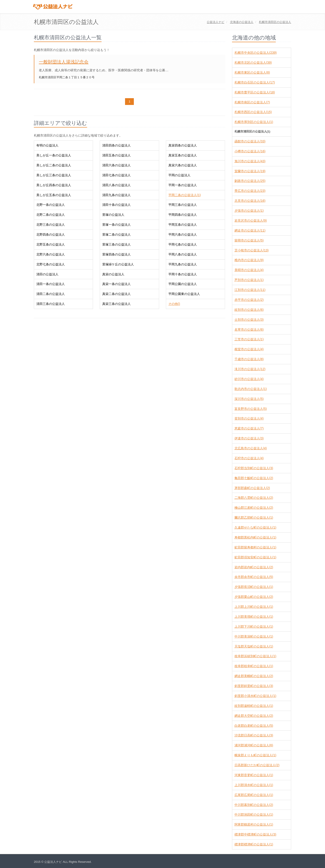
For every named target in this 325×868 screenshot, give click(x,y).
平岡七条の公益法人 (183, 244)
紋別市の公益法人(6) (249, 310)
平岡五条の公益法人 (183, 225)
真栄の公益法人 (113, 274)
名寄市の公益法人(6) (249, 330)
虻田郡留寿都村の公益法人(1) (255, 547)
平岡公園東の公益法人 (184, 294)
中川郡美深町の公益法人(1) (254, 636)
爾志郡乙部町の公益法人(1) (254, 518)
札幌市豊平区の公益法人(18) (255, 92)
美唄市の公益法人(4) (249, 270)
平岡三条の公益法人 (183, 205)
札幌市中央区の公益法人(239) (256, 53)
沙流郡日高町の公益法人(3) (254, 735)
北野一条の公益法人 (51, 205)
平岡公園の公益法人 (183, 284)
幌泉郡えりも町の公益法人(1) (255, 755)
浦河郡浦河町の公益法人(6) (254, 745)
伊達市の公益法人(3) (249, 438)
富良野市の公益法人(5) (251, 409)
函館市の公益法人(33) (250, 141)
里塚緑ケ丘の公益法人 (118, 264)
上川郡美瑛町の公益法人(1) (254, 617)
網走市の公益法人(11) (250, 230)
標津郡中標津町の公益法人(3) (255, 834)
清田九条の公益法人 (116, 195)
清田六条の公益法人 (116, 165)
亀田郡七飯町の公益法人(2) (254, 478)
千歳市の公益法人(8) (249, 359)
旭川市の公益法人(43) (250, 161)
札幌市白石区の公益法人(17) (255, 82)
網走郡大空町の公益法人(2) (254, 716)
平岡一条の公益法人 (183, 185)
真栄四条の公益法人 (183, 145)
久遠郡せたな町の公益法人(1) (255, 527)
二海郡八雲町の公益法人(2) (254, 498)
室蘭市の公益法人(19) (250, 171)
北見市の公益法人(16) (250, 201)
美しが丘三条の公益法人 (54, 175)
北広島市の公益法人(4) (251, 448)
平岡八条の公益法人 (183, 254)
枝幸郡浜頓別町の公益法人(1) (255, 656)
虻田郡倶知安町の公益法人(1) (255, 557)
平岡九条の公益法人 (183, 264)
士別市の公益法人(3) (249, 320)
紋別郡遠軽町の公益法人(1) (254, 706)
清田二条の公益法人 (51, 294)
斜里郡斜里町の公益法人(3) (254, 686)
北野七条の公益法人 (51, 264)
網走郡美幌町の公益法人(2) (254, 676)
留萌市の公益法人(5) (249, 240)
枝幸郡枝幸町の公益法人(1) (254, 666)
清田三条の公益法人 (51, 304)
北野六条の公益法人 (51, 254)
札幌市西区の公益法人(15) (253, 112)
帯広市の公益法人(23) (250, 191)
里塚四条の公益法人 (116, 254)
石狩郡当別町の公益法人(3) (254, 468)
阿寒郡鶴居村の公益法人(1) (254, 824)
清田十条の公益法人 (116, 205)
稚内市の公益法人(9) (249, 260)
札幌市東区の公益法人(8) (252, 72)
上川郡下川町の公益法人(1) (254, 627)
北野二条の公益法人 (51, 215)
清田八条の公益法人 (116, 185)
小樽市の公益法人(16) (250, 151)
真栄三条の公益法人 (116, 304)
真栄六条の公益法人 (183, 165)
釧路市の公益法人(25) (250, 181)
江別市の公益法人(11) (250, 290)
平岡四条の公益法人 (183, 215)
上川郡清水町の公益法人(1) (254, 785)
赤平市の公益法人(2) (249, 300)
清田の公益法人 (47, 274)
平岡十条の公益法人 (183, 274)
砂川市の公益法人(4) (249, 379)
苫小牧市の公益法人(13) (252, 250)
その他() (174, 304)
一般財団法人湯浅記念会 (64, 62)
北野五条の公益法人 (51, 244)
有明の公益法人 (47, 145)
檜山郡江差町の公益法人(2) (254, 508)
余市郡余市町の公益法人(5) (254, 577)
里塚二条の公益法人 (116, 234)
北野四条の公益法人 (51, 234)
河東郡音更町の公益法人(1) (254, 775)
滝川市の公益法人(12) (250, 369)
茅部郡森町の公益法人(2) (252, 488)
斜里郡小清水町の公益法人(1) (255, 696)
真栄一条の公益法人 (116, 284)
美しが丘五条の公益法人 (54, 195)
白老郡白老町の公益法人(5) (254, 726)
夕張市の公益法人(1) (249, 211)
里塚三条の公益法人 (116, 244)
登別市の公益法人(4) (249, 418)
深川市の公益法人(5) (249, 399)
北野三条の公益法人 (51, 225)
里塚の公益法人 (113, 215)
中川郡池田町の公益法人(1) (254, 815)
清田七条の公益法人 (116, 175)
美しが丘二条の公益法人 (54, 165)
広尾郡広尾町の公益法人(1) (254, 795)
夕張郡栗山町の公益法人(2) (254, 597)
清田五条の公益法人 (116, 155)
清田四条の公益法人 (116, 145)
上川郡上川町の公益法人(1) (254, 607)
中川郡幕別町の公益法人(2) (254, 805)
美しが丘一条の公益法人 (54, 155)
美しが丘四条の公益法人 (54, 185)
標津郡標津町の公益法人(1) (254, 844)
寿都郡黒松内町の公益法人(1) (255, 537)
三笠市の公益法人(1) (249, 339)
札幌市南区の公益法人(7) (252, 102)
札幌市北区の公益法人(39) (253, 63)
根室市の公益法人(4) (249, 349)
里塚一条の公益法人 (116, 225)
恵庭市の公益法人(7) (249, 428)
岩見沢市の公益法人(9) (251, 220)
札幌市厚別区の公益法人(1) (254, 122)
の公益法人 (242, 22)
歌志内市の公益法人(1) (251, 389)
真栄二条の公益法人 (116, 294)
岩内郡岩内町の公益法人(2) (254, 567)
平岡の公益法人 (179, 175)
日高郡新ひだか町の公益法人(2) (257, 765)
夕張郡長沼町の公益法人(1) (254, 587)
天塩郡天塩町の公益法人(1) (254, 646)
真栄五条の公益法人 (183, 155)
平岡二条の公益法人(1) (185, 195)
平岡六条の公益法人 (183, 234)
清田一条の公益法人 (51, 284)
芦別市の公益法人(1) (249, 280)
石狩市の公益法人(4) (249, 458)
